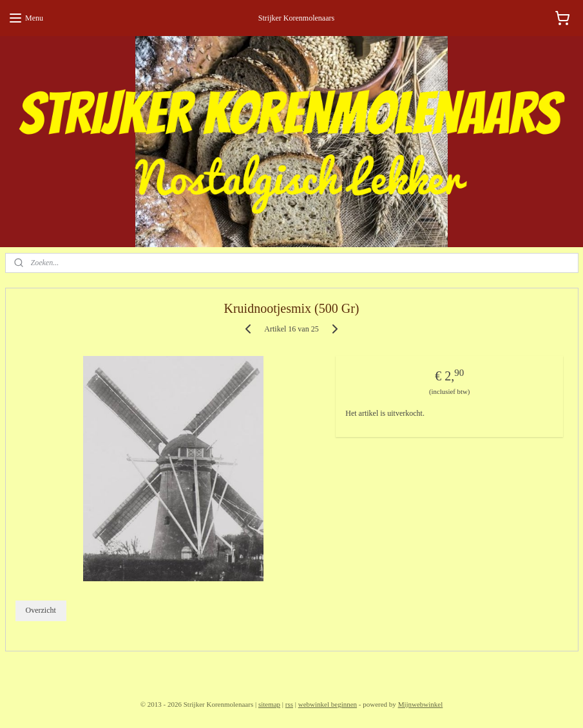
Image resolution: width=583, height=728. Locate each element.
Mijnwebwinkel (421, 704)
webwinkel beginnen (328, 704)
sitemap (269, 704)
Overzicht (40, 611)
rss (289, 704)
